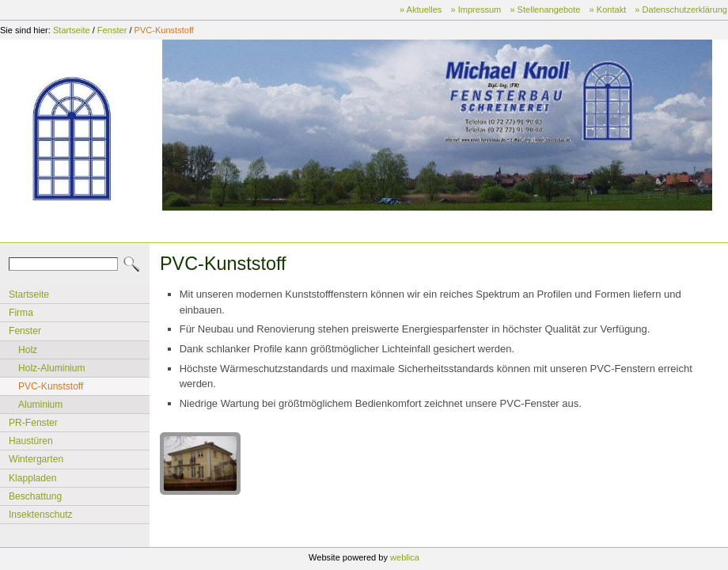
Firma (21, 313)
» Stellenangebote (545, 9)
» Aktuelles (421, 9)
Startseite (72, 30)
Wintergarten (36, 459)
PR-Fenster (33, 423)
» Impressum (476, 9)
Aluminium (40, 405)
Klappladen (32, 478)
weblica (405, 557)
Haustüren (31, 441)
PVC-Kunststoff (164, 30)
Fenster (112, 30)
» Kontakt (608, 9)
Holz (28, 350)
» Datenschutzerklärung (681, 9)
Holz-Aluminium (52, 368)
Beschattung (35, 496)
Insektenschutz (41, 515)
